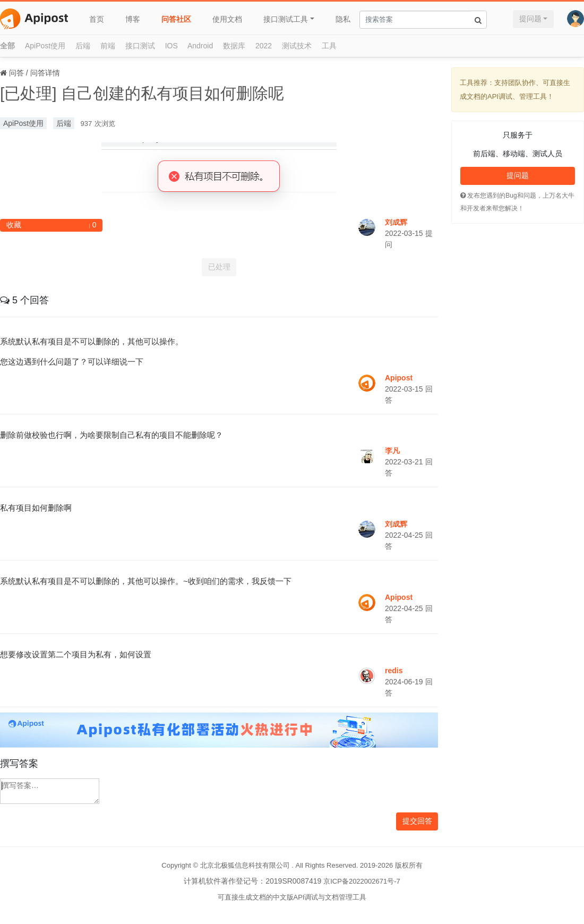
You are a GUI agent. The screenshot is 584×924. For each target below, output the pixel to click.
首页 (97, 19)
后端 (83, 46)
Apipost (399, 378)
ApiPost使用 (45, 46)
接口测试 (140, 46)
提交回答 (417, 821)
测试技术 (297, 46)
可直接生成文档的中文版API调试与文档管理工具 (292, 897)
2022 (264, 46)
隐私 (343, 19)
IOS (171, 46)
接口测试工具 (286, 19)
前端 (108, 46)
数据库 (234, 46)
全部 (7, 46)
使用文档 (227, 19)
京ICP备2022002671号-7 (362, 881)
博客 (133, 19)
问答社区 (176, 19)
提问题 (530, 19)
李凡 (392, 451)
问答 (16, 73)
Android (200, 46)
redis (394, 671)
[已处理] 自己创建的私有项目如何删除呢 (142, 93)
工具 (329, 46)
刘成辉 (396, 222)
